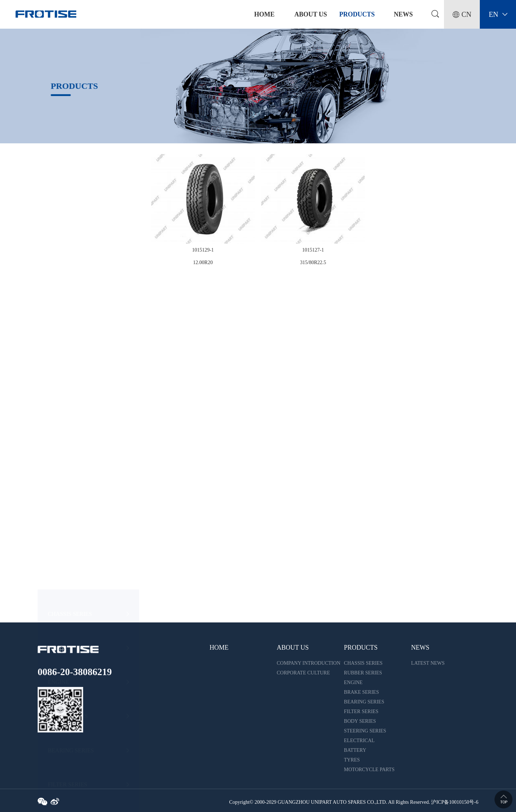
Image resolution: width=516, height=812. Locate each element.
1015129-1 (203, 250)
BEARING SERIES (71, 335)
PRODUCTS (357, 14)
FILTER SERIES (67, 369)
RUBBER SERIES (69, 233)
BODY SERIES (66, 403)
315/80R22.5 (313, 262)
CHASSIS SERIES (70, 199)
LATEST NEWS (428, 663)
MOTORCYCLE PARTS (77, 574)
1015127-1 (313, 250)
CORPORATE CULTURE (303, 673)
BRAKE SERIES (68, 301)
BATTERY (60, 506)
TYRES (57, 540)
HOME (219, 648)
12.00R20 (203, 262)
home (264, 14)
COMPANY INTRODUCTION (308, 663)
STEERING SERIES (72, 437)
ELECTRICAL (65, 471)
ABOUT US (310, 14)
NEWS (403, 14)
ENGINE (58, 267)
